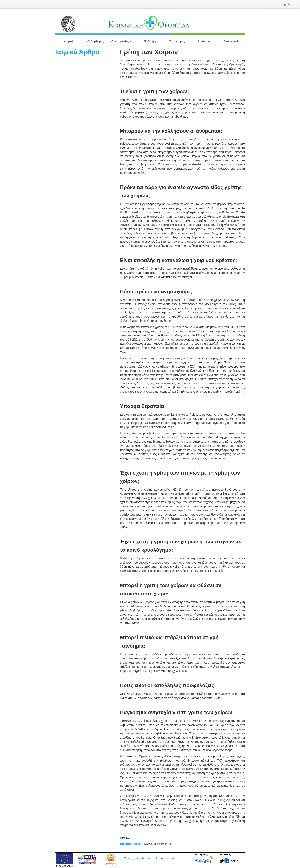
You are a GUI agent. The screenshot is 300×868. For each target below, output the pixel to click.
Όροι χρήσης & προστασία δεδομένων (149, 858)
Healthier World (131, 844)
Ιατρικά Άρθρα (77, 52)
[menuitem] (286, 4)
